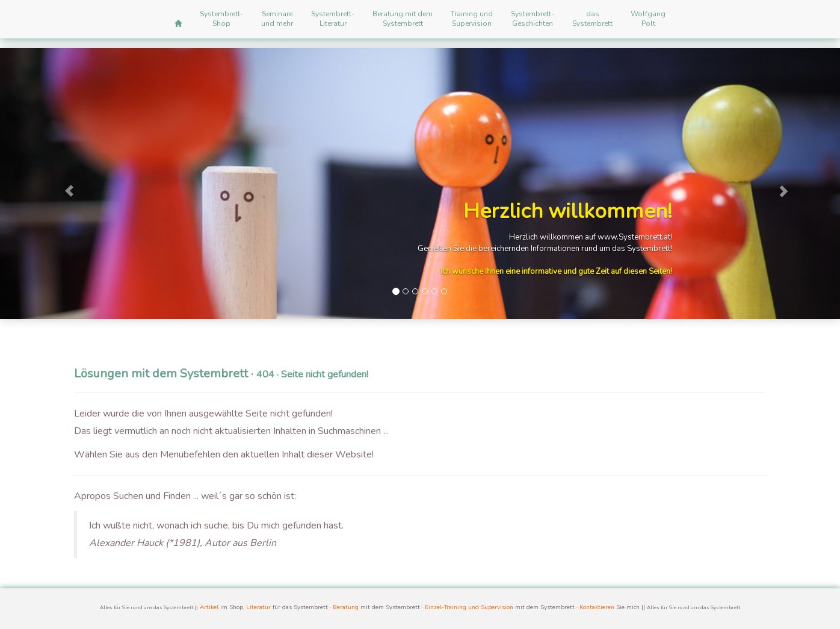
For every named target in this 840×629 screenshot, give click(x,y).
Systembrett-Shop (221, 19)
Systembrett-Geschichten (533, 19)
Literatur (258, 607)
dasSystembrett (592, 19)
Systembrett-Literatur (333, 19)
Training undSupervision (472, 19)
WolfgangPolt (648, 19)
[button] (63, 184)
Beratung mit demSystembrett (403, 19)
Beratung (346, 607)
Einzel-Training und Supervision (469, 607)
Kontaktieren (597, 607)
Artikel (209, 607)
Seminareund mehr (277, 19)
